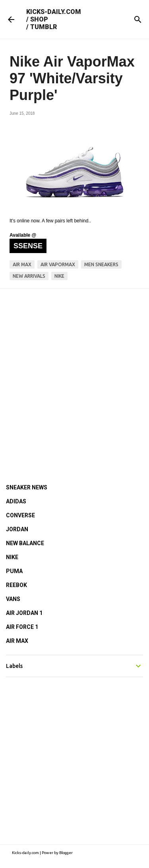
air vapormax (58, 264)
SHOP (39, 19)
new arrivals (29, 276)
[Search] (138, 20)
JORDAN (17, 529)
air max (22, 264)
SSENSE (28, 246)
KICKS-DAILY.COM (54, 12)
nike (59, 276)
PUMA (14, 571)
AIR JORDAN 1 (24, 613)
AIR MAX (17, 641)
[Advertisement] (74, 375)
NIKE (12, 557)
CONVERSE (20, 515)
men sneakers (101, 264)
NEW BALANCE (25, 543)
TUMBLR (44, 27)
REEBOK (16, 585)
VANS (13, 599)
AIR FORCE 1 (22, 627)
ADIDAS (16, 501)
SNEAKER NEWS (27, 487)
